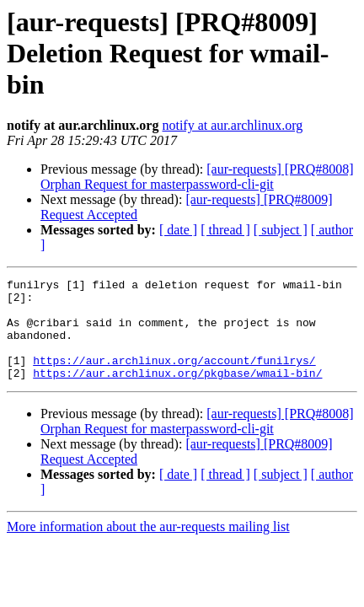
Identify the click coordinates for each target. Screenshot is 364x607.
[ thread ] (225, 230)
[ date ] (178, 230)
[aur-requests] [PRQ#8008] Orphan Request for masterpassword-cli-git (197, 177)
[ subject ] (281, 230)
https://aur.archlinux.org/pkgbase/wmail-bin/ (177, 393)
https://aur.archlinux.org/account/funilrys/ (174, 378)
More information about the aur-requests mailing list (148, 547)
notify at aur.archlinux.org (232, 125)
